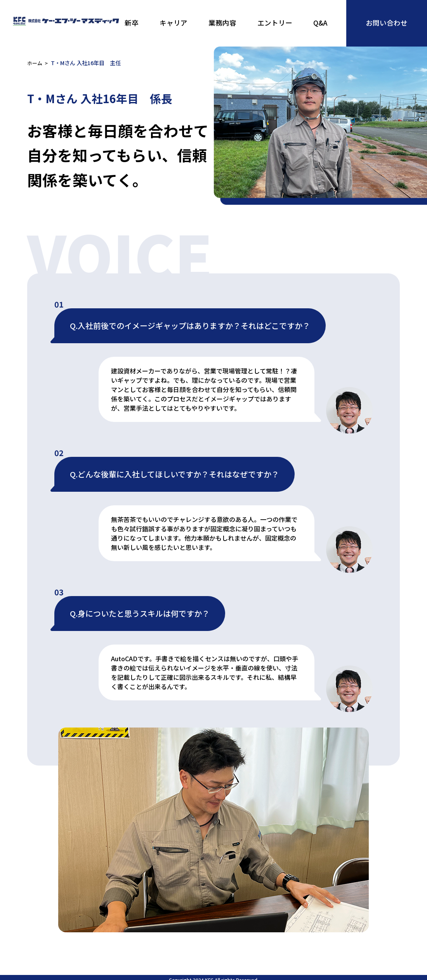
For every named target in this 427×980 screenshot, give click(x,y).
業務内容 (222, 23)
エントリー (275, 23)
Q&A (320, 23)
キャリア (174, 23)
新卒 (132, 23)
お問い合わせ (387, 23)
